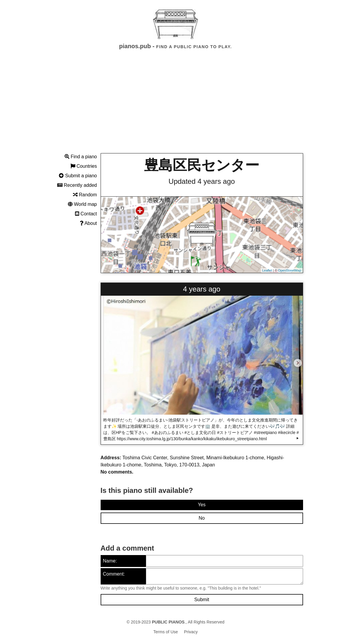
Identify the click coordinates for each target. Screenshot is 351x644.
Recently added (77, 185)
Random (85, 195)
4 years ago (202, 289)
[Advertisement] (175, 107)
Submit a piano (78, 176)
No (202, 518)
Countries (84, 166)
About (88, 223)
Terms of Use (166, 632)
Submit (202, 600)
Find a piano (81, 157)
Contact (86, 214)
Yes (202, 505)
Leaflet (267, 270)
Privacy (191, 632)
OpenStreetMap (290, 270)
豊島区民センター (202, 165)
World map (82, 204)
